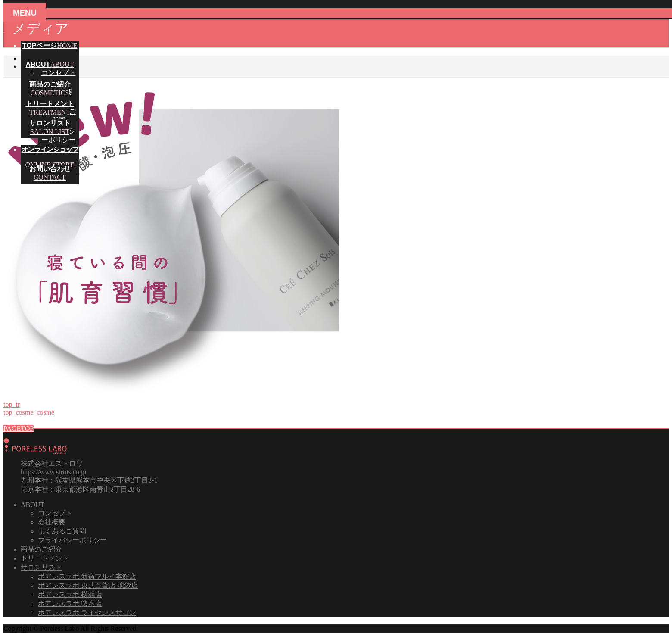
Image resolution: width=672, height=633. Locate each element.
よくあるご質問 (62, 531)
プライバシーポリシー (72, 540)
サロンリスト (41, 567)
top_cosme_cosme (29, 412)
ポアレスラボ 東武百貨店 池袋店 (88, 585)
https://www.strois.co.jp (53, 472)
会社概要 (52, 522)
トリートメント (45, 558)
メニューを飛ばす (31, 30)
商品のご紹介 (41, 549)
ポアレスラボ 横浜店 (70, 594)
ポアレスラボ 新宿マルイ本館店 (87, 576)
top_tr (12, 404)
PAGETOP (19, 429)
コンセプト (59, 73)
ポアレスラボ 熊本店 (70, 603)
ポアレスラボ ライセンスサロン (87, 613)
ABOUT (33, 505)
